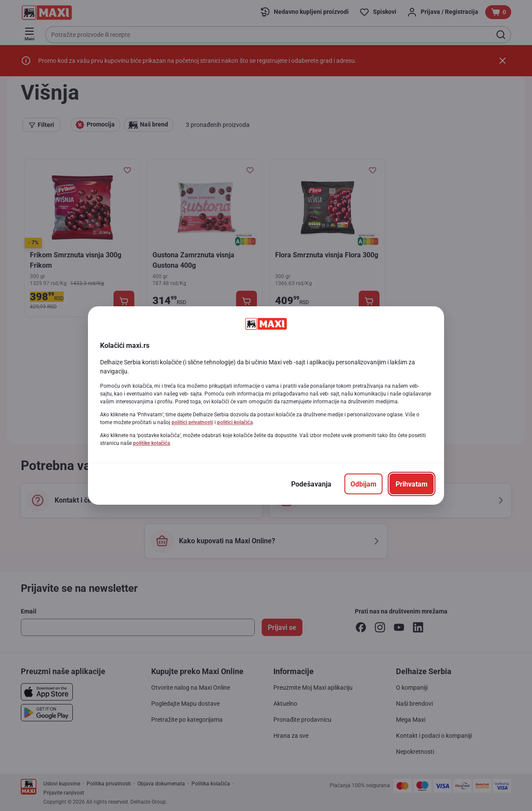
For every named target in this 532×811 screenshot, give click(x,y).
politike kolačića (151, 443)
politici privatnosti (192, 422)
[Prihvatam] (412, 484)
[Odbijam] (363, 484)
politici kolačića (235, 422)
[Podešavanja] (311, 484)
